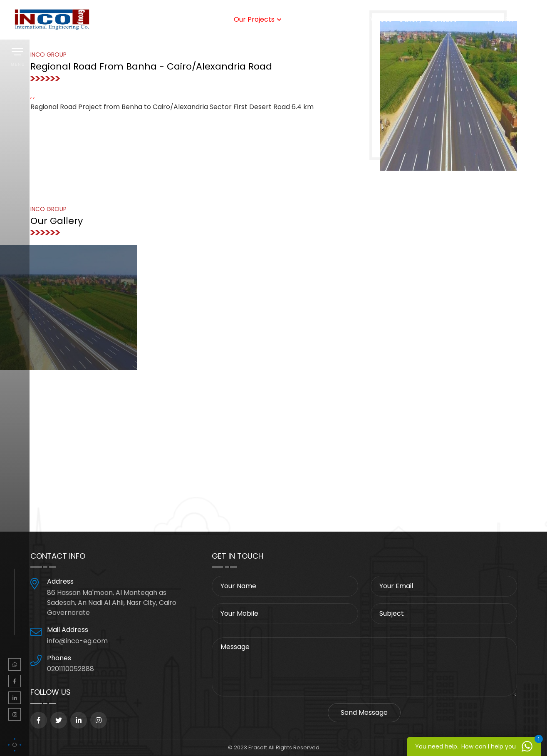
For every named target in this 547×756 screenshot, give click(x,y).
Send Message (364, 712)
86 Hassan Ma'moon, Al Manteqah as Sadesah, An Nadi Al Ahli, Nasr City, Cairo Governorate (112, 603)
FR (509, 19)
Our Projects (254, 19)
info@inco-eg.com (77, 641)
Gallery (410, 19)
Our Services (197, 19)
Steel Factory (312, 19)
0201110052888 (71, 669)
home (113, 19)
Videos (381, 19)
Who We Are (150, 19)
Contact (443, 19)
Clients (352, 19)
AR (499, 19)
